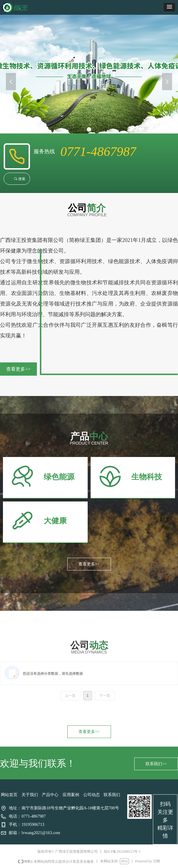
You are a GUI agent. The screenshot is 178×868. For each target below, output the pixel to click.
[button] (169, 7)
